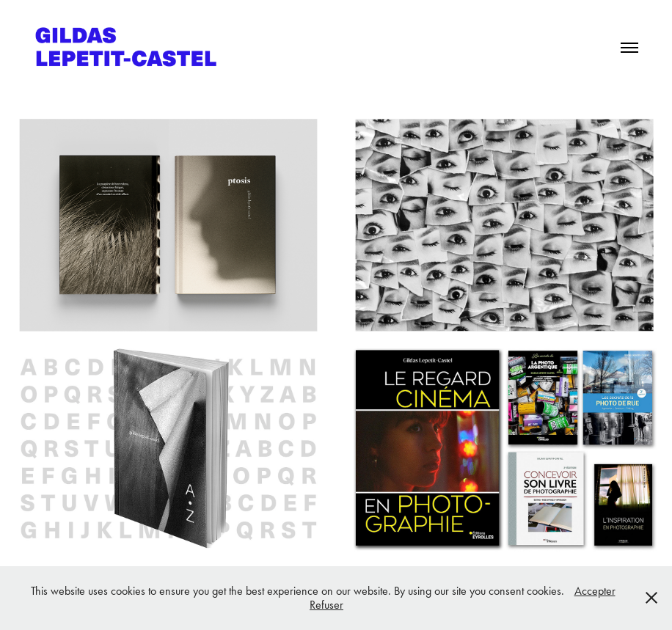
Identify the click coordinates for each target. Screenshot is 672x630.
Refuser (326, 605)
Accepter (595, 591)
